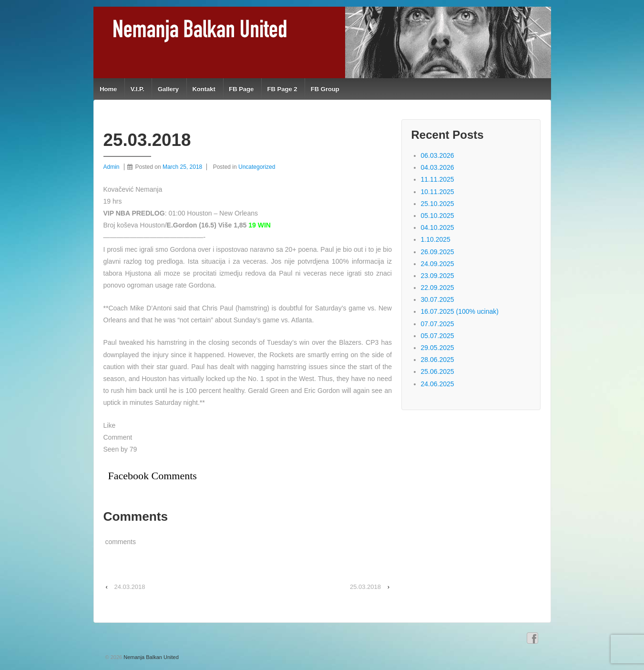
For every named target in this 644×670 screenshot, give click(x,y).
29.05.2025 (438, 348)
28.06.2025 (438, 360)
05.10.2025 (438, 216)
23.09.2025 (438, 276)
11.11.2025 (438, 179)
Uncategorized (257, 167)
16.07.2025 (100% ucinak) (460, 311)
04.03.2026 (438, 167)
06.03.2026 (438, 155)
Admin (112, 167)
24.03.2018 (129, 587)
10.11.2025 (438, 192)
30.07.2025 (438, 299)
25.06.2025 (438, 371)
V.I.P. (138, 89)
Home (108, 89)
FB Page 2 (282, 89)
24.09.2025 (438, 264)
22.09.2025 (438, 288)
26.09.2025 (438, 252)
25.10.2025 (438, 204)
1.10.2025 (436, 239)
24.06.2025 (438, 384)
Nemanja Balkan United (150, 657)
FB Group (325, 89)
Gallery (168, 89)
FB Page (241, 89)
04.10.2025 (438, 227)
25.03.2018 (365, 587)
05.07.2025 (438, 336)
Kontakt (204, 89)
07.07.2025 (438, 324)
